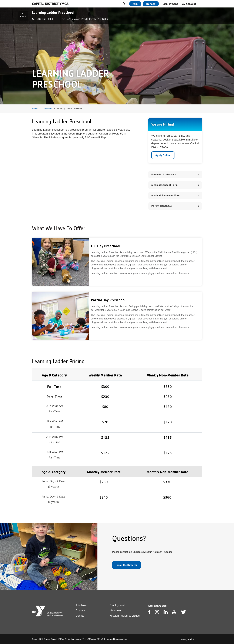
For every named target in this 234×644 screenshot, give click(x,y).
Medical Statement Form (166, 195)
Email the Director (126, 565)
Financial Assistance (164, 174)
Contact (80, 610)
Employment (170, 4)
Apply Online (163, 155)
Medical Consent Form (164, 185)
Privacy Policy (187, 639)
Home (35, 109)
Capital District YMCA (50, 4)
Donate (151, 4)
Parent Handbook (162, 206)
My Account (189, 4)
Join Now (81, 605)
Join (135, 4)
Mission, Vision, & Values (125, 616)
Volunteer (115, 610)
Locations (47, 109)
